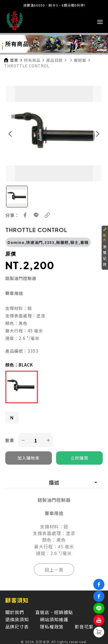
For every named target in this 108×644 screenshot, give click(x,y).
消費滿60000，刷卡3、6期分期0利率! (54, 5)
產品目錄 (54, 60)
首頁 (14, 60)
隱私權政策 (52, 627)
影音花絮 (84, 627)
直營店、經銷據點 (54, 612)
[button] (10, 134)
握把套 (80, 60)
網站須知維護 (54, 619)
